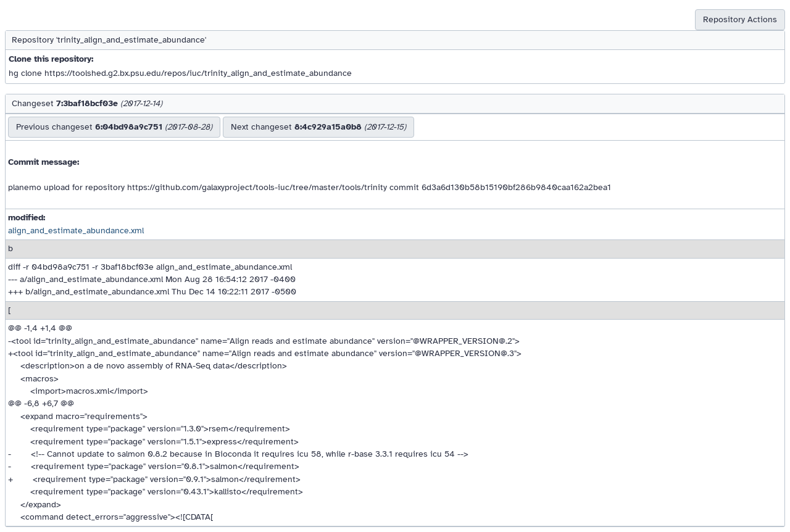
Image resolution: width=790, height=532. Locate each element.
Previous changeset (114, 127)
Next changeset (318, 127)
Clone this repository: (51, 59)
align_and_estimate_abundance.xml (76, 231)
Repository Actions (740, 19)
